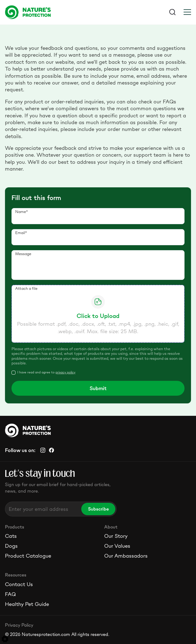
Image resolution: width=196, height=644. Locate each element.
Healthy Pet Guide (27, 604)
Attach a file (26, 288)
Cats (11, 536)
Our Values (117, 546)
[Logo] (51, 12)
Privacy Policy (19, 625)
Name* (22, 212)
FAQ (10, 594)
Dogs (11, 546)
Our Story (116, 536)
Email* (21, 233)
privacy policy (65, 372)
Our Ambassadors (126, 556)
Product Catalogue (28, 556)
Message (23, 254)
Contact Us (19, 584)
